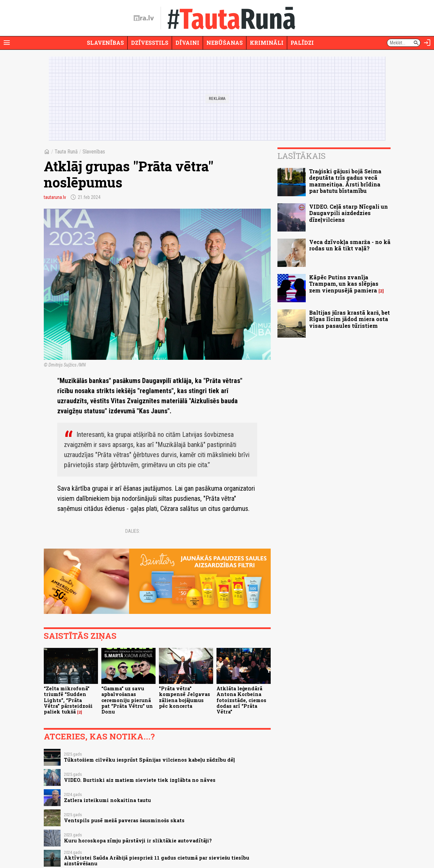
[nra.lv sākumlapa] (144, 18)
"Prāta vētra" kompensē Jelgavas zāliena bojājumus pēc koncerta (185, 697)
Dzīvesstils (150, 43)
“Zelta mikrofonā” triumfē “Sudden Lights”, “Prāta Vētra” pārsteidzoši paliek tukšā (68, 700)
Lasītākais (302, 156)
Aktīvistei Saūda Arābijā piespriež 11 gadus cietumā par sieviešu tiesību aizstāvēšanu (157, 861)
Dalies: (133, 531)
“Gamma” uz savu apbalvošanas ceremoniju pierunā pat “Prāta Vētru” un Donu (127, 700)
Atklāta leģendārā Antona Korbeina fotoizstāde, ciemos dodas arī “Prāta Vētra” (241, 700)
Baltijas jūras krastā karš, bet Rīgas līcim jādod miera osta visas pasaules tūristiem (349, 319)
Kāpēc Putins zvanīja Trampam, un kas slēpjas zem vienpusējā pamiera (344, 284)
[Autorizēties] (427, 43)
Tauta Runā (66, 152)
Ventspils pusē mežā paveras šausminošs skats (124, 820)
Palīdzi (302, 43)
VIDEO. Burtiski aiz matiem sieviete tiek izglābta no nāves (140, 780)
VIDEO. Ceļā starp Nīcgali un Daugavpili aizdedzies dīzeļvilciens (348, 213)
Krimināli (267, 43)
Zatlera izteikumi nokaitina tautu (107, 800)
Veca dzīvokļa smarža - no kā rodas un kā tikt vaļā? (350, 245)
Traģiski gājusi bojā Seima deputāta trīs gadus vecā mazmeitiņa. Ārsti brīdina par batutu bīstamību (345, 181)
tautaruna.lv (55, 197)
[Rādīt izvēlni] (7, 43)
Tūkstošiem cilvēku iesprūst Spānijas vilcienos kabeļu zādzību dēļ (149, 760)
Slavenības (105, 43)
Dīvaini (187, 43)
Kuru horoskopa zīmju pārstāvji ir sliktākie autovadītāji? (138, 841)
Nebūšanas (225, 43)
